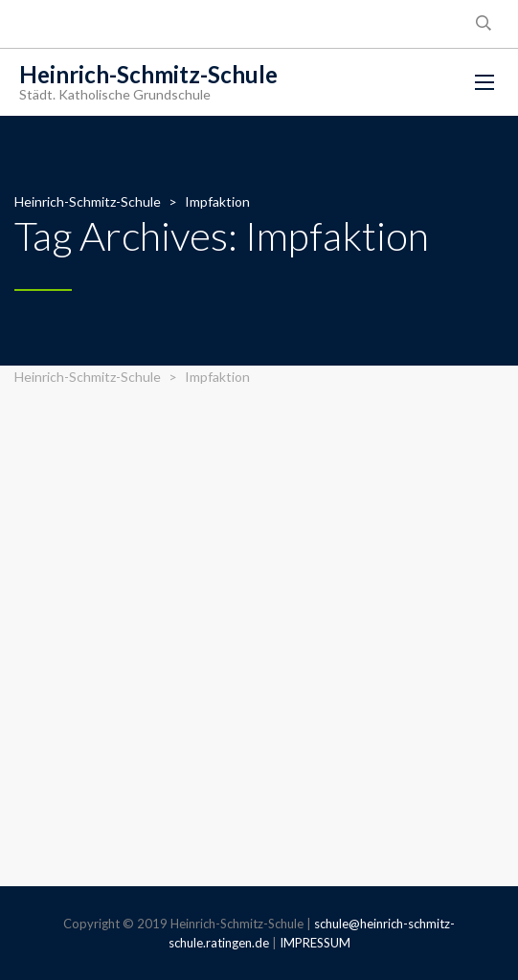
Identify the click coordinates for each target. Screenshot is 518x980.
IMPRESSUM (315, 943)
